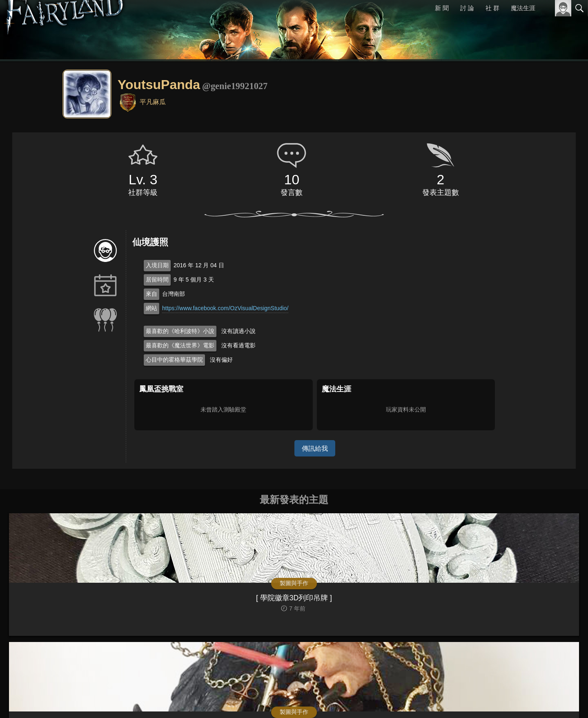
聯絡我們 (566, 701)
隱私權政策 (537, 701)
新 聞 (442, 8)
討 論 (468, 8)
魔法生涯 (523, 8)
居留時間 (157, 280)
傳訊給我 (315, 448)
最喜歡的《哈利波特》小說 (180, 331)
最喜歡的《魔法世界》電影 (180, 345)
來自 (151, 294)
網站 (151, 308)
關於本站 (481, 701)
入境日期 (157, 265)
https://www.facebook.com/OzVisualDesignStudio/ (225, 308)
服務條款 (508, 701)
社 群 (492, 8)
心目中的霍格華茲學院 (174, 360)
